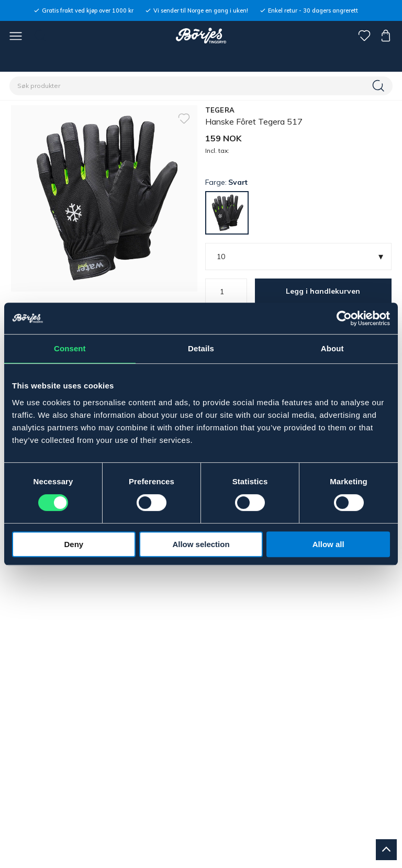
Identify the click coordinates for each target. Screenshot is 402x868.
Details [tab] (201, 348)
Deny (74, 544)
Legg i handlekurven (323, 291)
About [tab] (332, 348)
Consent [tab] (70, 348)
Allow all (328, 544)
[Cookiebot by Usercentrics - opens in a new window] (344, 318)
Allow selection (201, 544)
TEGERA (220, 110)
